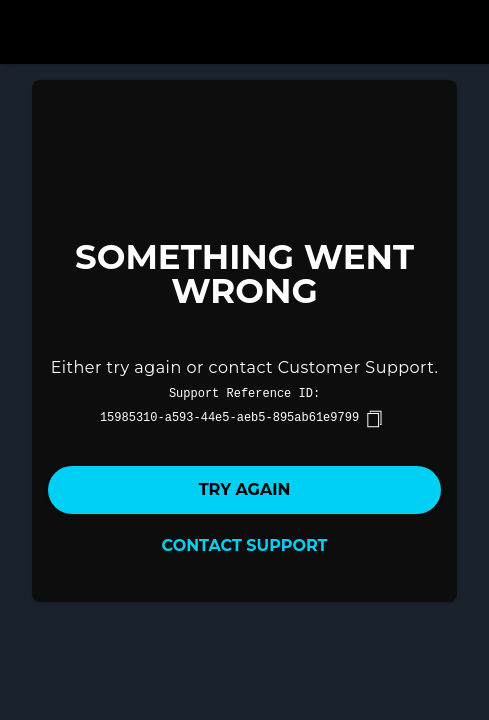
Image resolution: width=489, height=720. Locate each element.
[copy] (374, 419)
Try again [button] (245, 489)
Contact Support (245, 545)
